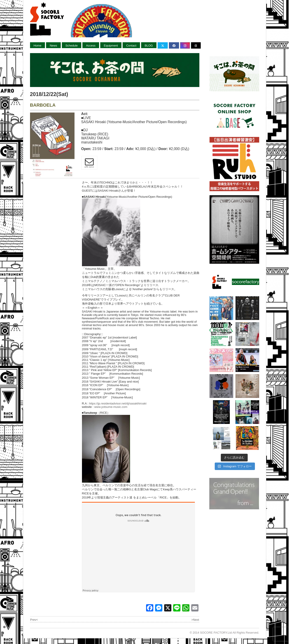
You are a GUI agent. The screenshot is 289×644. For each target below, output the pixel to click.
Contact (131, 46)
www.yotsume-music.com (111, 407)
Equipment (111, 46)
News (53, 46)
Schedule (72, 46)
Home (38, 46)
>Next (195, 620)
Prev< (34, 620)
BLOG (149, 46)
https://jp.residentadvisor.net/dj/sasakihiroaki (118, 403)
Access (91, 46)
